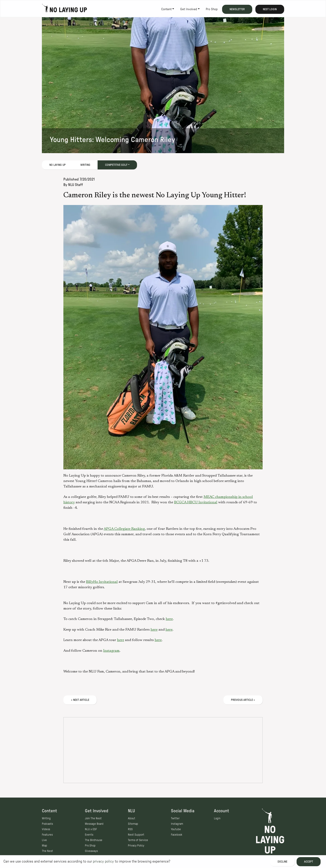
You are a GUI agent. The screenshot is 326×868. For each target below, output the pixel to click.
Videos (46, 829)
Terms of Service (138, 840)
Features (47, 835)
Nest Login (270, 9)
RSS (130, 829)
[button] (163, 337)
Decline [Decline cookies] (282, 862)
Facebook (177, 835)
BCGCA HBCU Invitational (196, 502)
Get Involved (189, 9)
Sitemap (133, 824)
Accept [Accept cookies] (309, 862)
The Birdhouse (94, 840)
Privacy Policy (136, 846)
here (169, 619)
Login (217, 818)
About (132, 818)
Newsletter (237, 9)
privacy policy (103, 861)
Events (89, 835)
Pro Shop (212, 9)
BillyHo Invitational (102, 582)
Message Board (94, 824)
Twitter (175, 818)
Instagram (111, 651)
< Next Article (80, 700)
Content (166, 9)
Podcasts (47, 824)
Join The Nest (93, 818)
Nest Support (136, 835)
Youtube (176, 829)
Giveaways (91, 851)
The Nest (47, 851)
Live (44, 840)
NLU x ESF (91, 829)
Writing (85, 165)
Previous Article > (243, 700)
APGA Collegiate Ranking (124, 529)
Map (44, 846)
